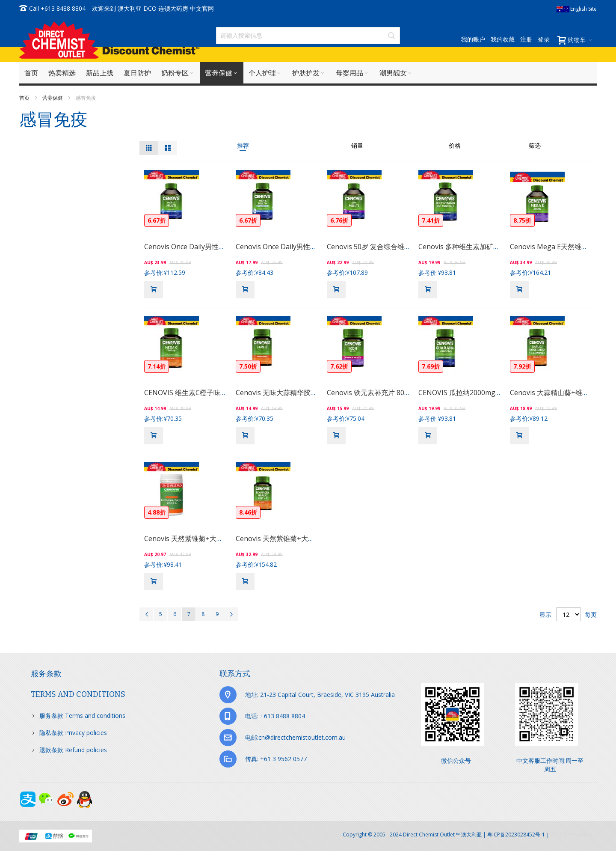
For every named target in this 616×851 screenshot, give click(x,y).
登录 (544, 39)
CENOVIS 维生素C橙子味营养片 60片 (201, 393)
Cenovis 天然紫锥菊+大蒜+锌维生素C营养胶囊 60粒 (315, 539)
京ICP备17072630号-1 (574, 835)
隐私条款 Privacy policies (73, 733)
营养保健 (53, 98)
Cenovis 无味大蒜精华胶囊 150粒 (287, 393)
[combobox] (308, 36)
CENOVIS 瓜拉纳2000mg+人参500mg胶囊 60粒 (492, 393)
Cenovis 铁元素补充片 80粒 (369, 393)
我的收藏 (503, 39)
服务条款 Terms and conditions (82, 716)
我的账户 (473, 39)
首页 (25, 98)
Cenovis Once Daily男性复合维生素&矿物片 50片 (311, 247)
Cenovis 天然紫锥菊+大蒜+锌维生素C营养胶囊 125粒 (225, 539)
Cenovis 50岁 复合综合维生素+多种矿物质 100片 (402, 247)
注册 (526, 39)
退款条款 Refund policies (73, 750)
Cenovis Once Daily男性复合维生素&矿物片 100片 (221, 247)
